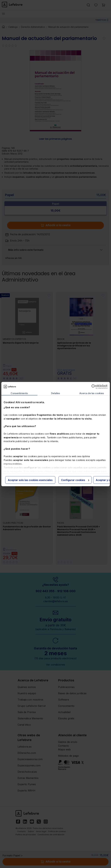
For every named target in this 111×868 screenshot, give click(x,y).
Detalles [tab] (55, 393)
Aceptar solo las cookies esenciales (30, 480)
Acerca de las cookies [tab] (92, 393)
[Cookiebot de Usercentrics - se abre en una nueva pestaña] (94, 387)
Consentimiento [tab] (19, 393)
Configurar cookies (75, 480)
